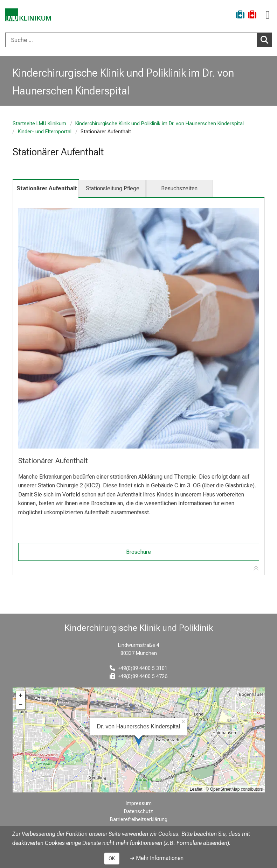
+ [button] (21, 696)
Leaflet (196, 789)
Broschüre (138, 552)
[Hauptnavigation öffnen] (268, 15)
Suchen (266, 40)
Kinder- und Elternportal (44, 132)
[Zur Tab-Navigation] (256, 569)
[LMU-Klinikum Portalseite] (30, 16)
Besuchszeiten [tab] (179, 188)
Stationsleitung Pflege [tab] (113, 188)
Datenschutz (138, 811)
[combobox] (138, 40)
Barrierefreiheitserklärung (139, 820)
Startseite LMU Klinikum (39, 124)
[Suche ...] (131, 40)
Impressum (139, 803)
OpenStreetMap (225, 789)
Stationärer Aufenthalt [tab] (47, 188)
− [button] (21, 705)
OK (112, 859)
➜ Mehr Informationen (157, 858)
